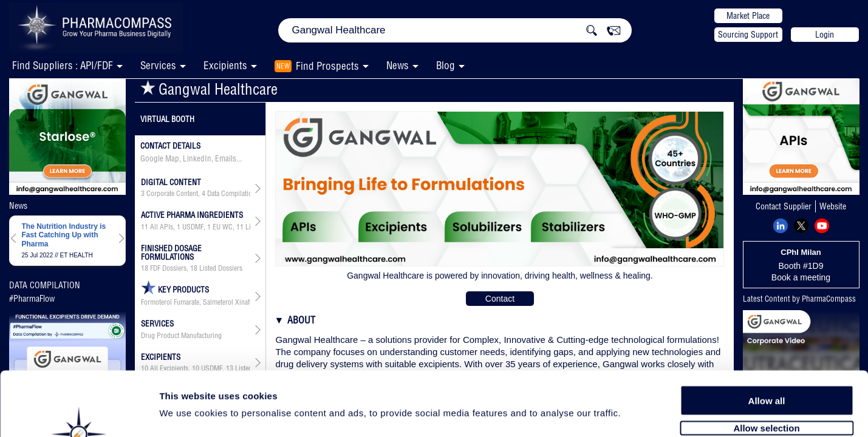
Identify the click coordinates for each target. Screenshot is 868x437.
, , (196, 194)
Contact (500, 299)
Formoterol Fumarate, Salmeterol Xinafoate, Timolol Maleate (196, 302)
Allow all (767, 335)
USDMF (193, 227)
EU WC (223, 227)
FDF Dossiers (168, 268)
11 (145, 227)
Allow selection (766, 363)
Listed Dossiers (221, 268)
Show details (637, 414)
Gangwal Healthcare (209, 89)
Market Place (748, 16)
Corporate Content (172, 194)
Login (825, 35)
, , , (196, 227)
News (398, 65)
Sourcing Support (748, 35)
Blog (446, 65)
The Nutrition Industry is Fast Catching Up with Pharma (64, 235)
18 (145, 268)
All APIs (162, 227)
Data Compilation (231, 194)
